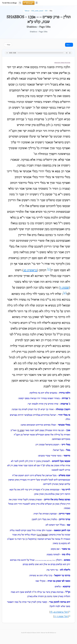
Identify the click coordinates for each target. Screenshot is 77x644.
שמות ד (64, 288)
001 (46, 11)
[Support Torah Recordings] (29, 3)
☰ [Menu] (37, 3)
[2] (65, 293)
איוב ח (21, 430)
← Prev (8, 45)
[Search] (20, 3)
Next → (69, 45)
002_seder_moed (37, 11)
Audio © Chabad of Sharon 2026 (31, 633)
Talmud (27, 11)
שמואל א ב (42, 535)
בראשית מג (30, 270)
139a (51, 11)
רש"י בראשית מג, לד (59, 612)
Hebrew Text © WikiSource (48, 633)
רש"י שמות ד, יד (61, 617)
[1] (49, 269)
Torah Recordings (9, 3)
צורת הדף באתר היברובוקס (62, 63)
